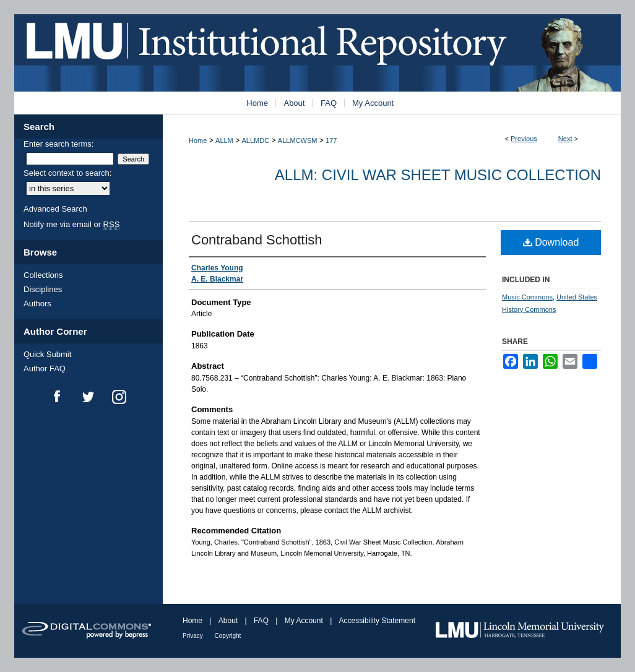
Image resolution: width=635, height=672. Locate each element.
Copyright (228, 636)
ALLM (224, 140)
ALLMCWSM (298, 140)
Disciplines (43, 289)
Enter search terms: (58, 144)
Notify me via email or (71, 224)
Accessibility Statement (377, 621)
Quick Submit (47, 354)
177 (331, 140)
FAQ (262, 621)
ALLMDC (256, 140)
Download (551, 242)
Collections (43, 275)
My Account (305, 621)
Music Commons (527, 297)
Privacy (194, 636)
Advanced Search (55, 209)
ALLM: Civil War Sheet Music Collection (438, 175)
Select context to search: (67, 173)
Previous (524, 139)
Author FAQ (45, 368)
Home (198, 140)
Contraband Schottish (257, 240)
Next (565, 139)
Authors (37, 304)
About (229, 621)
